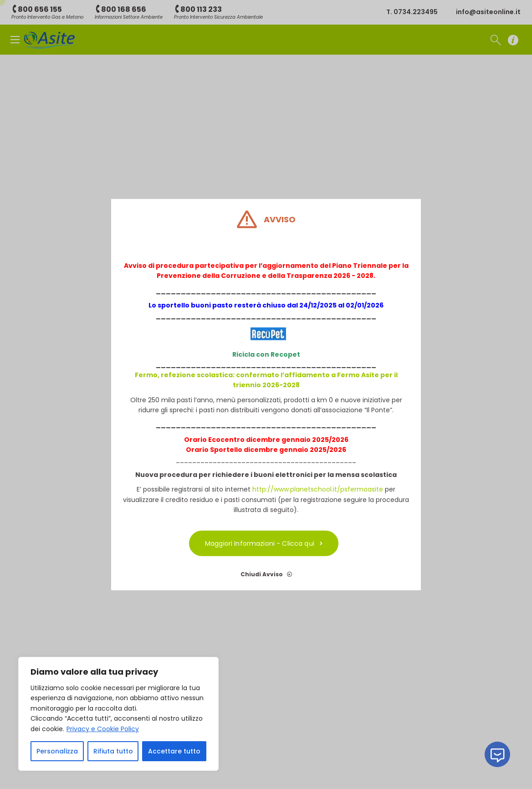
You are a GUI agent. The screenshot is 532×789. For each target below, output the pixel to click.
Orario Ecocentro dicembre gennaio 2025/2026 (266, 439)
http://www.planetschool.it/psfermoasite (318, 489)
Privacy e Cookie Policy (103, 729)
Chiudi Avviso (266, 574)
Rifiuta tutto (113, 751)
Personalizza (57, 751)
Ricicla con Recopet (266, 354)
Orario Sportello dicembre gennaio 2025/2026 (266, 450)
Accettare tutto (174, 751)
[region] (118, 714)
